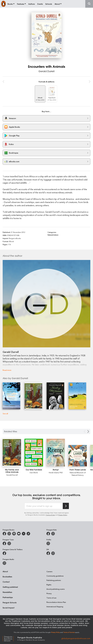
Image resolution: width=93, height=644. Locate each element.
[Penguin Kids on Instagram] (53, 534)
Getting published (10, 587)
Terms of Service (69, 632)
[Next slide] (88, 432)
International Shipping (55, 607)
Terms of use (51, 598)
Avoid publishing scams (56, 589)
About (5, 571)
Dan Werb (34, 472)
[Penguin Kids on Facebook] (48, 534)
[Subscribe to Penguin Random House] (66, 506)
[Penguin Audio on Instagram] (4, 563)
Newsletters (7, 592)
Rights (49, 585)
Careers (49, 571)
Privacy (49, 593)
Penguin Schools (10, 602)
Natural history (53, 235)
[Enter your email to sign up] (44, 506)
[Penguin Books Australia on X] (14, 534)
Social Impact (9, 608)
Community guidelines (55, 576)
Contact (6, 582)
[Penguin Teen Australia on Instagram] (9, 543)
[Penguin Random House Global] (10, 638)
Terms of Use (50, 515)
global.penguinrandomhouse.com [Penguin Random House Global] (76, 638)
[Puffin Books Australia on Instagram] (48, 543)
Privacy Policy (63, 515)
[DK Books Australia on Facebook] (48, 553)
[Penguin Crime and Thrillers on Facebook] (4, 553)
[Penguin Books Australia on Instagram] (9, 534)
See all (5, 413)
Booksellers (7, 577)
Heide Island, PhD (56, 472)
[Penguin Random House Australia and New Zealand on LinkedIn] (24, 534)
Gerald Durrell (47, 71)
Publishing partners (54, 580)
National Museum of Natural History (78, 474)
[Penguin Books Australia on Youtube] (19, 534)
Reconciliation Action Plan (56, 602)
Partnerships (8, 597)
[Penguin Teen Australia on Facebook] (4, 543)
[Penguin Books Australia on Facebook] (4, 534)
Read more (7, 370)
